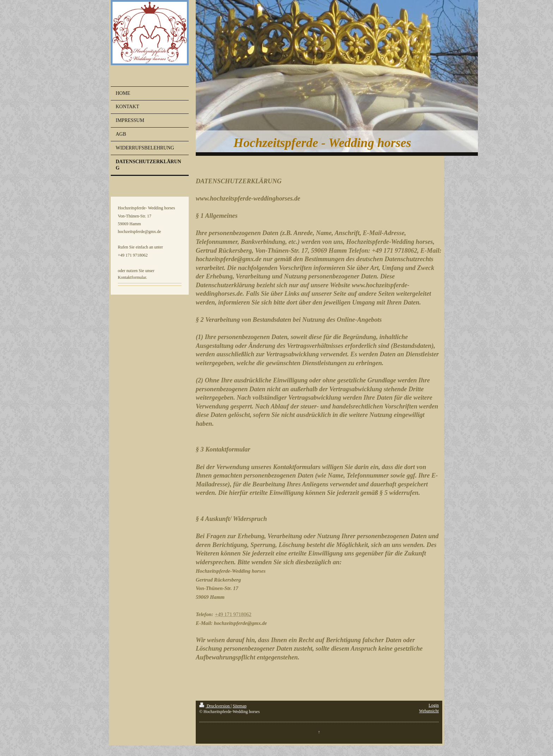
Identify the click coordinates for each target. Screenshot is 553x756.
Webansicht (429, 711)
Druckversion (215, 706)
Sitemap (240, 706)
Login (434, 705)
